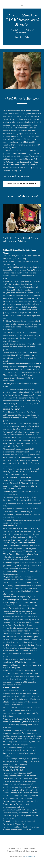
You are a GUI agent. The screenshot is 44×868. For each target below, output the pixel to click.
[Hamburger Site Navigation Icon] (23, 5)
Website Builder (30, 856)
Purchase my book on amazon (22, 184)
